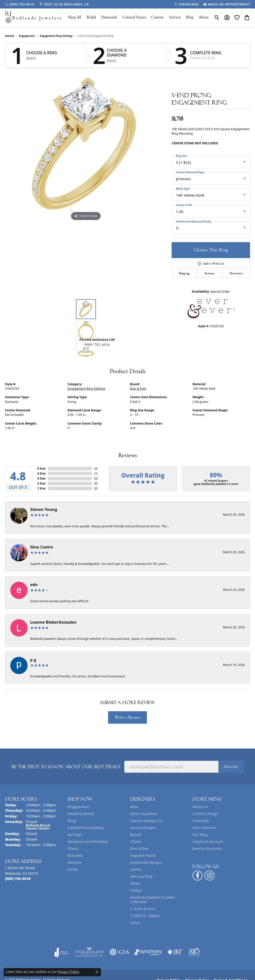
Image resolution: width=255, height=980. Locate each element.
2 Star (42, 483)
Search (31, 58)
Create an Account (208, 842)
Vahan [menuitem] (135, 923)
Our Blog (200, 835)
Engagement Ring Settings (56, 36)
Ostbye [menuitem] (136, 890)
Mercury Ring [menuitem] (141, 876)
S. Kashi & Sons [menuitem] (143, 909)
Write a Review (127, 717)
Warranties (236, 273)
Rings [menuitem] (72, 821)
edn (34, 585)
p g (33, 660)
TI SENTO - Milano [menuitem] (145, 916)
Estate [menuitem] (73, 869)
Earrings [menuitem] (74, 835)
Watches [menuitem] (75, 862)
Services (175, 17)
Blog (190, 17)
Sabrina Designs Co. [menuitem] (147, 821)
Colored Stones (134, 17)
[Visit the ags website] (89, 952)
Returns (210, 273)
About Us (200, 807)
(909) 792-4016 (97, 345)
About (204, 17)
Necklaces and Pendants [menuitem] (88, 842)
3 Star (42, 478)
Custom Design (205, 814)
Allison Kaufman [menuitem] (144, 814)
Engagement (27, 36)
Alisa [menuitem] (134, 807)
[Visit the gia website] (120, 952)
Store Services (204, 828)
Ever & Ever (138, 389)
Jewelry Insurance (207, 848)
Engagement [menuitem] (78, 807)
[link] (20, 4)
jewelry (10, 36)
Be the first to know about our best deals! (66, 767)
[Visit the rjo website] (194, 952)
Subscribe (231, 767)
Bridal (91, 17)
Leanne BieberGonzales (53, 622)
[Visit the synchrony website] (148, 952)
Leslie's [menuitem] (136, 869)
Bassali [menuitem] (136, 835)
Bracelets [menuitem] (75, 855)
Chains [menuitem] (73, 848)
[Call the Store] (18, 879)
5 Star (42, 468)
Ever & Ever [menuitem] (140, 848)
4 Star (42, 473)
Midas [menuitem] (135, 883)
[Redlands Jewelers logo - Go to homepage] (34, 18)
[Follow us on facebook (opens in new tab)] (197, 875)
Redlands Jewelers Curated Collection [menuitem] (152, 899)
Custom (157, 17)
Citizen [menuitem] (136, 842)
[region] (86, 147)
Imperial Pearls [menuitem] (143, 855)
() (96, 468)
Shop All (74, 17)
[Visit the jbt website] (175, 952)
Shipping (184, 273)
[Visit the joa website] (62, 952)
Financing (201, 821)
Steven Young (44, 509)
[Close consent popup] (97, 972)
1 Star (42, 488)
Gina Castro (42, 547)
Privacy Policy (68, 972)
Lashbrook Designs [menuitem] (146, 862)
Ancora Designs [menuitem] (143, 828)
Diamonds (109, 17)
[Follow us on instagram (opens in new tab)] (209, 875)
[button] (217, 17)
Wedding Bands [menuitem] (81, 814)
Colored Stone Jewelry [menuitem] (86, 828)
